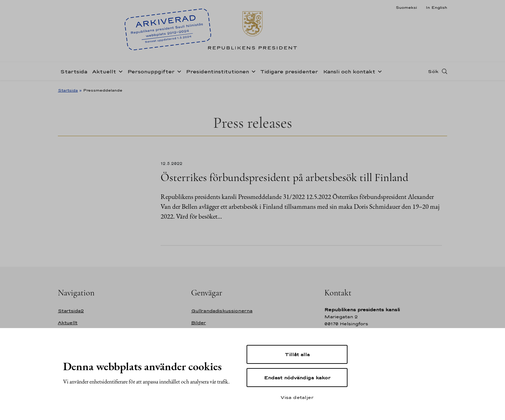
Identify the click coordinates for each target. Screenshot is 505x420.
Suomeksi (406, 7)
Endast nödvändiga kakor (297, 378)
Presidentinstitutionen (217, 71)
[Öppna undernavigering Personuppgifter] (178, 71)
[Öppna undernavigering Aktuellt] (119, 71)
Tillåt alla (297, 354)
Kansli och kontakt (349, 71)
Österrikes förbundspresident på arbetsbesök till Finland (284, 177)
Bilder (198, 323)
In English (436, 7)
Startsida (74, 71)
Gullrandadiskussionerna (222, 311)
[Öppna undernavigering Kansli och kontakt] (378, 71)
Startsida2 (71, 311)
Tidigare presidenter (289, 71)
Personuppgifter (151, 71)
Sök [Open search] (433, 71)
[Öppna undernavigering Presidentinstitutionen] (252, 71)
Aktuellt (104, 71)
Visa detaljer (297, 397)
